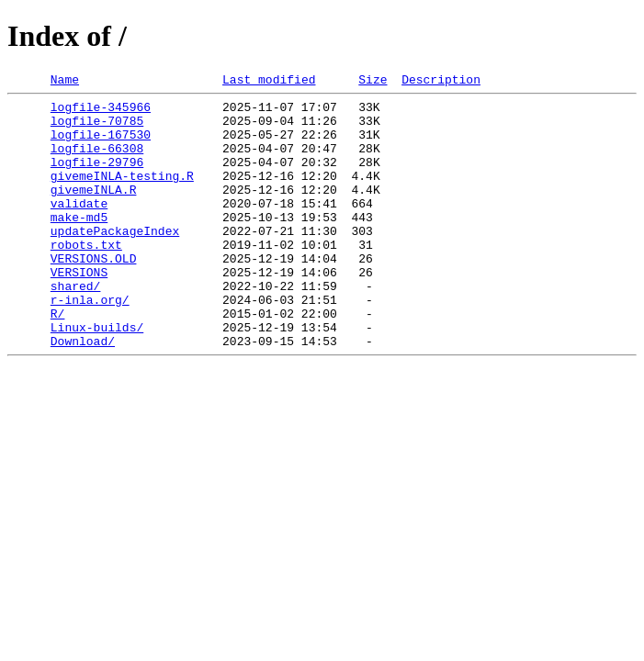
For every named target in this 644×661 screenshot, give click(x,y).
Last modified (269, 82)
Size (373, 82)
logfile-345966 (101, 112)
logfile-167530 (101, 145)
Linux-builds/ (97, 376)
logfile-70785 (97, 129)
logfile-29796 (97, 178)
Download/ (83, 393)
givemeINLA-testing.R (122, 195)
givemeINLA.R (94, 211)
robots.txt (86, 277)
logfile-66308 (97, 162)
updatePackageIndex (115, 261)
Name (65, 82)
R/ (58, 360)
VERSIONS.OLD (94, 294)
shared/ (76, 327)
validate (79, 228)
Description (441, 82)
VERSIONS (79, 310)
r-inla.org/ (90, 343)
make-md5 (79, 244)
